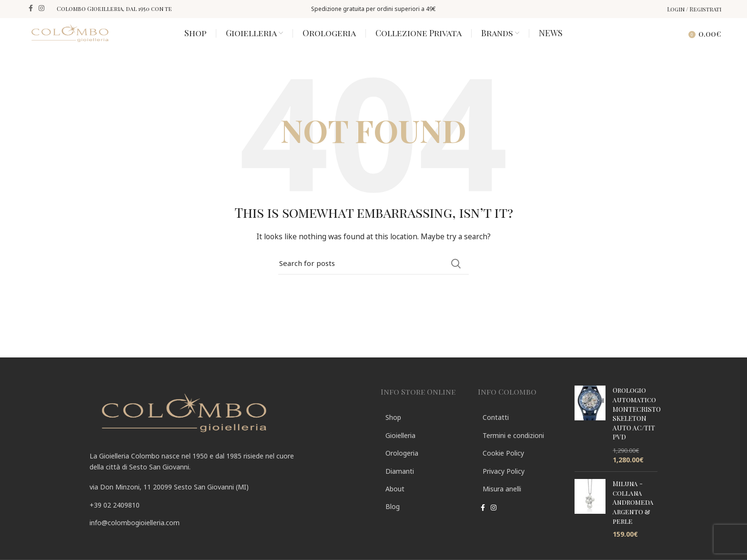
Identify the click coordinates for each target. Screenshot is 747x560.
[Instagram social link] (41, 9)
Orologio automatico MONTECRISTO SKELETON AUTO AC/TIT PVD (637, 428)
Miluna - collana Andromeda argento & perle (633, 517)
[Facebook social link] (31, 9)
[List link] (228, 519)
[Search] (672, 40)
